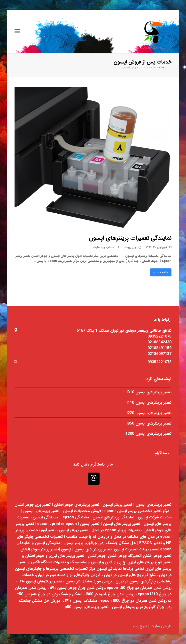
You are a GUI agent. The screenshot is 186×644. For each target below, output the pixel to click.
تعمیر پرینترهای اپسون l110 (149, 403)
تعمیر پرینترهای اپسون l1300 (148, 434)
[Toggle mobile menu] (17, 32)
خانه (162, 68)
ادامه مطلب (161, 272)
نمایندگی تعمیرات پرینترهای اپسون (130, 238)
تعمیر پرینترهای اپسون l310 (149, 392)
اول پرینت (130, 247)
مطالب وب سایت (103, 247)
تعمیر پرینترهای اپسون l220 (149, 413)
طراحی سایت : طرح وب (152, 626)
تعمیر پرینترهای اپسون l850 (149, 423)
